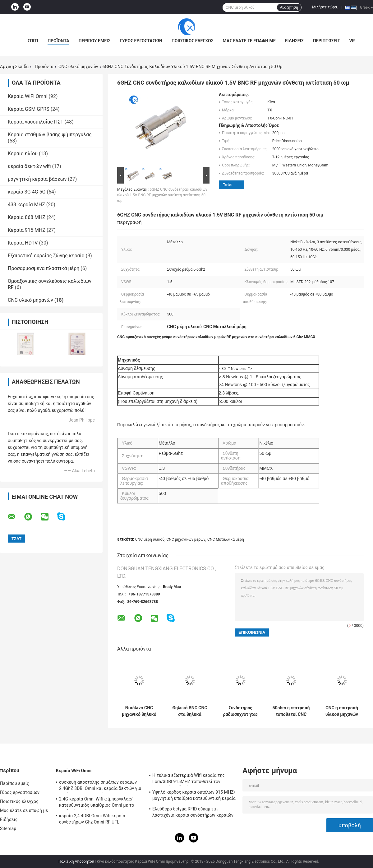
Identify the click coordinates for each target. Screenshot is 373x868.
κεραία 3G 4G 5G (27, 192)
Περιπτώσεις (327, 41)
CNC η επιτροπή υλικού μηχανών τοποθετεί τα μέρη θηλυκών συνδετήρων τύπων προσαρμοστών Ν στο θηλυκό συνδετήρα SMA (342, 711)
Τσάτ (227, 185)
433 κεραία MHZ (26, 205)
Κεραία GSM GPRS (29, 109)
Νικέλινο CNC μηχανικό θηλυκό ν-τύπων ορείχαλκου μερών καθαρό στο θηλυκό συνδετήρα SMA (139, 711)
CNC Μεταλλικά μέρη (226, 539)
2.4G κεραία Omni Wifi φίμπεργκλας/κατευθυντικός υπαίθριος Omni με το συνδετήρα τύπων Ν (97, 803)
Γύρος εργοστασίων (141, 41)
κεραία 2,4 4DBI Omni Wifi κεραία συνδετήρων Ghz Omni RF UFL (92, 819)
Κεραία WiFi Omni (28, 96)
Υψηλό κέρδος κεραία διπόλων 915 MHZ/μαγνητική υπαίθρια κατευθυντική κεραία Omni (194, 796)
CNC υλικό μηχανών (78, 67)
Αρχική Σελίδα (14, 67)
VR (352, 41)
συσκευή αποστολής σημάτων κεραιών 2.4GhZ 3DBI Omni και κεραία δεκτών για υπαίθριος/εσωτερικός (100, 786)
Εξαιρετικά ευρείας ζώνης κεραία (46, 256)
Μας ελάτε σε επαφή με (249, 41)
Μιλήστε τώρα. (325, 7)
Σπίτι (33, 41)
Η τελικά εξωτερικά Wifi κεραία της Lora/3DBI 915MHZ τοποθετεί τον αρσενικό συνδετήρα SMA (189, 779)
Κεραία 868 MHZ (27, 217)
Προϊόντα (58, 41)
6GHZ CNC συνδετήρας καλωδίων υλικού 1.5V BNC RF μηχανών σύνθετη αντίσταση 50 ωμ (162, 195)
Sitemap (8, 828)
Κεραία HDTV (23, 243)
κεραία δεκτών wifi (29, 166)
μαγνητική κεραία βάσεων (37, 179)
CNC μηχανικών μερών (186, 539)
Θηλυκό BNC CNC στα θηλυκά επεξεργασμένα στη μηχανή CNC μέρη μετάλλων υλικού (190, 711)
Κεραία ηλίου (23, 154)
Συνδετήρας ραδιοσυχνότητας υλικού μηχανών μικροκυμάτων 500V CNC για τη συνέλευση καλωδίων (241, 711)
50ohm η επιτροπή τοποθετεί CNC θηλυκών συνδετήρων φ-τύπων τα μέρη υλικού (291, 711)
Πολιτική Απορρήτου (76, 861)
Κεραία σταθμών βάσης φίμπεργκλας (50, 135)
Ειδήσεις (294, 41)
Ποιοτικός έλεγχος (193, 41)
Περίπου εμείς (94, 41)
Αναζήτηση (289, 7)
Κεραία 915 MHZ (27, 230)
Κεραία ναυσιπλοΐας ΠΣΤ (36, 122)
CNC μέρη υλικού (150, 539)
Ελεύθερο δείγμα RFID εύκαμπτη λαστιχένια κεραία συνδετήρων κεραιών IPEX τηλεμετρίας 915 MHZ (193, 813)
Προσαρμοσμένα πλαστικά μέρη (44, 268)
